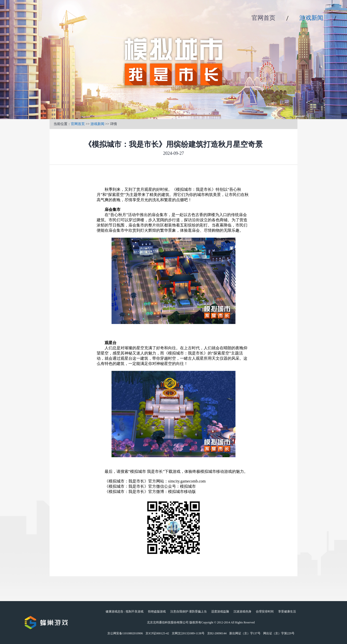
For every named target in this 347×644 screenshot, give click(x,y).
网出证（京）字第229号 (279, 633)
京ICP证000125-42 (157, 633)
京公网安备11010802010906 (125, 633)
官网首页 (263, 18)
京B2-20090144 (217, 633)
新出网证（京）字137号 (245, 633)
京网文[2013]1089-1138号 (188, 633)
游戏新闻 (311, 18)
